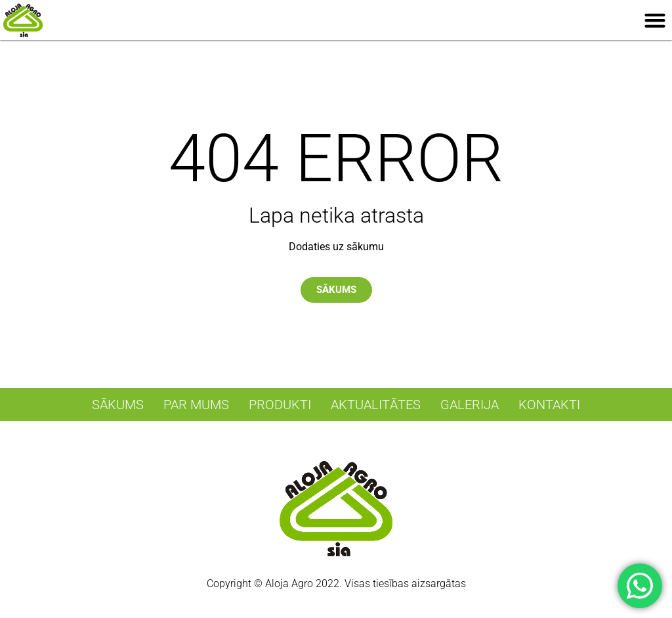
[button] (655, 20)
